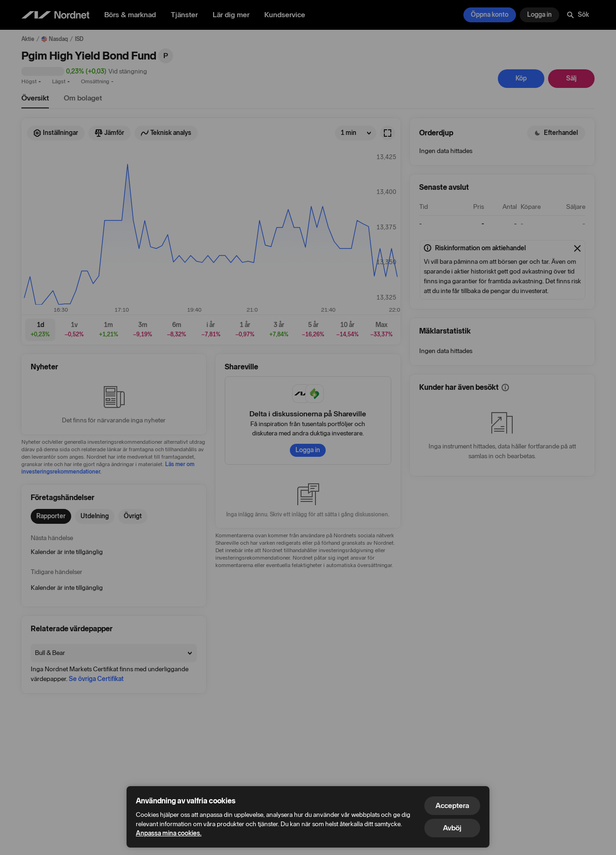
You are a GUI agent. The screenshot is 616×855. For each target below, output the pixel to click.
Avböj (452, 828)
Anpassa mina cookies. (169, 833)
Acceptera (452, 805)
